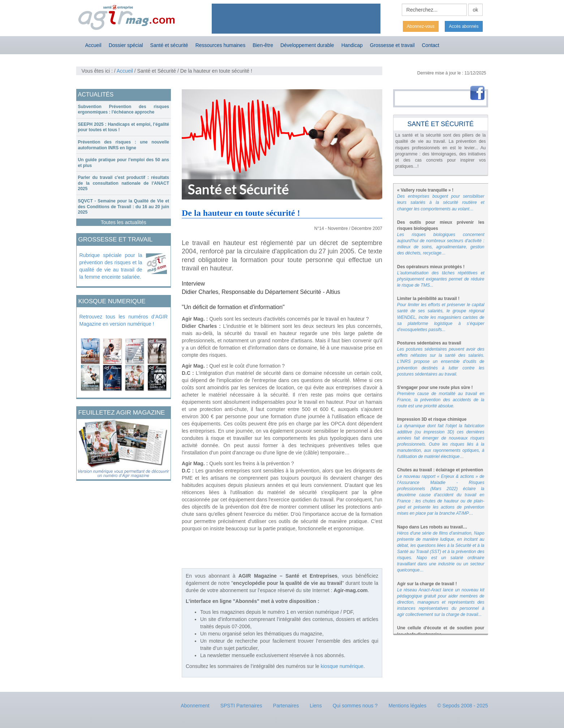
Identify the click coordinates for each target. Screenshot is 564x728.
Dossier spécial (126, 45)
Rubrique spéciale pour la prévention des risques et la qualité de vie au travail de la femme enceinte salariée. (111, 266)
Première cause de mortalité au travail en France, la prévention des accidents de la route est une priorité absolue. (441, 400)
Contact (431, 45)
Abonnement (195, 706)
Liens (316, 706)
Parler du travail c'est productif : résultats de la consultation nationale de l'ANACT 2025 (124, 183)
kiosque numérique (342, 666)
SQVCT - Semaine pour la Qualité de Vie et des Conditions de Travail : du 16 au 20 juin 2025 (124, 207)
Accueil (93, 45)
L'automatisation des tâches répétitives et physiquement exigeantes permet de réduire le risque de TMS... (441, 279)
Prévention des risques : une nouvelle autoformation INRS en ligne (124, 145)
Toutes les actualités (124, 222)
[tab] (124, 110)
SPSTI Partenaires (241, 706)
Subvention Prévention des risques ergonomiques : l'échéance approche (124, 110)
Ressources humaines (221, 45)
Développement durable (307, 45)
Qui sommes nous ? (355, 706)
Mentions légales (407, 706)
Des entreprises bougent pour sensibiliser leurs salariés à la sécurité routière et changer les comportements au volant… (441, 202)
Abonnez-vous (421, 26)
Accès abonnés (464, 26)
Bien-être (263, 45)
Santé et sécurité (169, 45)
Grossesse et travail (392, 45)
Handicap (352, 45)
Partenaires (286, 706)
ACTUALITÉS (96, 95)
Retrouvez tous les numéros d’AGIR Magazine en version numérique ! (124, 320)
